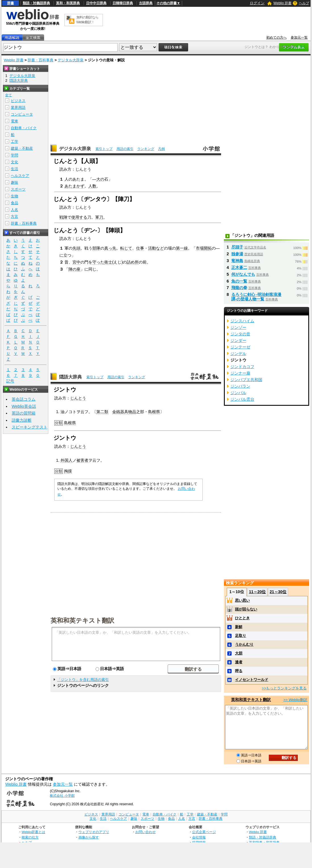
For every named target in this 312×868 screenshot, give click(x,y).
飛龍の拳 (239, 288)
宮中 (76, 262)
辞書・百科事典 (40, 60)
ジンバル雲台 (242, 399)
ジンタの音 (240, 334)
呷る (239, 671)
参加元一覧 (299, 37)
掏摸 (68, 471)
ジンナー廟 (240, 373)
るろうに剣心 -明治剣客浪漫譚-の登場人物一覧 (256, 297)
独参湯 (237, 254)
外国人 (66, 460)
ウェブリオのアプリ (94, 832)
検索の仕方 (30, 837)
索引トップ (104, 149)
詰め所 (133, 262)
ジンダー (238, 340)
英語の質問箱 (24, 413)
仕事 (140, 248)
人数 (92, 186)
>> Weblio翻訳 (295, 700)
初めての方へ (276, 37)
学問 (14, 155)
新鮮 (239, 627)
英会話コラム (24, 399)
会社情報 (199, 837)
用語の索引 (125, 149)
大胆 (239, 653)
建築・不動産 (22, 148)
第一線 (182, 248)
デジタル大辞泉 (71, 60)
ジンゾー (238, 327)
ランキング (146, 149)
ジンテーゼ (240, 347)
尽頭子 (237, 247)
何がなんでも (243, 274)
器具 (124, 412)
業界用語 (18, 107)
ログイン (257, 3)
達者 (239, 662)
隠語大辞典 (70, 377)
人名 (14, 210)
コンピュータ (22, 114)
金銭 (116, 412)
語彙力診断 (22, 420)
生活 (14, 169)
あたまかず (74, 186)
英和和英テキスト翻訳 (82, 620)
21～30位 (278, 592)
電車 (14, 121)
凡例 (161, 149)
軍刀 (99, 217)
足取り (241, 636)
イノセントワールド (252, 680)
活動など (156, 248)
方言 (14, 217)
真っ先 (110, 248)
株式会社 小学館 (62, 796)
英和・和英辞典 (68, 3)
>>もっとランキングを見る (284, 688)
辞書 (11, 3)
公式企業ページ (204, 832)
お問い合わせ (145, 832)
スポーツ (18, 189)
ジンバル (238, 393)
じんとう (78, 398)
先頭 (76, 248)
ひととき (242, 618)
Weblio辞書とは (33, 832)
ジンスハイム (242, 321)
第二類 (102, 412)
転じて (126, 248)
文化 (14, 162)
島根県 (154, 412)
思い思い (242, 600)
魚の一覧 (239, 281)
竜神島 (237, 261)
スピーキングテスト (30, 427)
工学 (14, 142)
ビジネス (18, 101)
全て (9, 95)
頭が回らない (246, 609)
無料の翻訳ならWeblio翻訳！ (87, 20)
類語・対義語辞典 (36, 3)
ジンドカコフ (242, 367)
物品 (132, 412)
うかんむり (244, 644)
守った (98, 262)
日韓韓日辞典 (123, 3)
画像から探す (89, 837)
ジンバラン (240, 386)
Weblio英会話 (24, 406)
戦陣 (63, 217)
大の (100, 179)
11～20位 (257, 592)
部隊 (96, 248)
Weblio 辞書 (282, 3)
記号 (10, 381)
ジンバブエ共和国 (246, 380)
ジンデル (238, 354)
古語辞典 (146, 3)
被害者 (82, 460)
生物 (14, 196)
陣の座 (74, 269)
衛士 (108, 262)
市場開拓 (204, 248)
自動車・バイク (24, 128)
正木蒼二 (239, 267)
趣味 (14, 182)
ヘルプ (304, 3)
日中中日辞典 (96, 3)
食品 (14, 203)
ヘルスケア (20, 176)
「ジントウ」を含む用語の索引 (83, 680)
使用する (79, 217)
